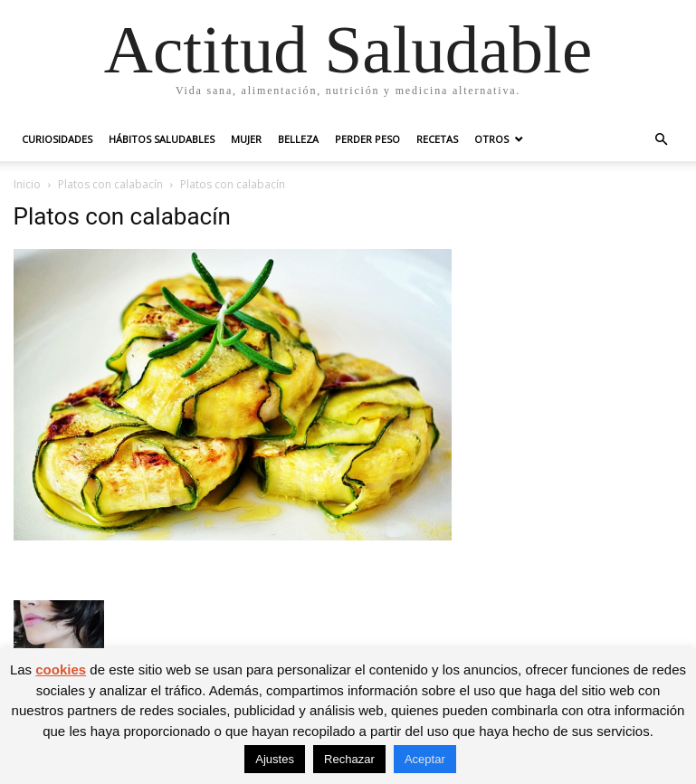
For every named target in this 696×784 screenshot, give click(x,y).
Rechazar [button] (349, 759)
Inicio (27, 184)
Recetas (437, 139)
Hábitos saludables (162, 139)
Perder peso (367, 139)
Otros (491, 139)
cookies (61, 669)
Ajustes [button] (275, 759)
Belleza (298, 139)
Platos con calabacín (110, 184)
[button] (662, 140)
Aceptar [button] (425, 759)
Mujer (246, 139)
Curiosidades (57, 139)
